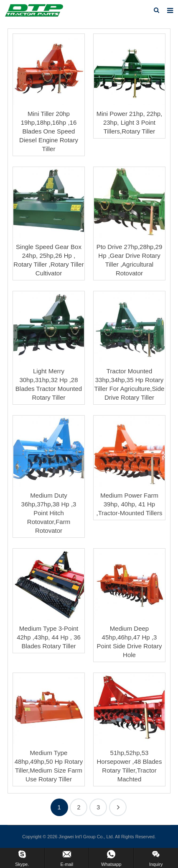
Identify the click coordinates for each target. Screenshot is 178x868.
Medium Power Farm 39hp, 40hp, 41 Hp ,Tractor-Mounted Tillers (130, 504)
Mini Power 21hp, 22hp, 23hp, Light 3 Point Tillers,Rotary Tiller (130, 122)
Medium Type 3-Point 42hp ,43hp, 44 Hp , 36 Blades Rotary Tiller (49, 637)
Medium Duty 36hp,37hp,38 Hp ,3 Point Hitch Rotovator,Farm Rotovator (49, 513)
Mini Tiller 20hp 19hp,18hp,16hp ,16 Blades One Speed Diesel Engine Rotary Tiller (49, 131)
